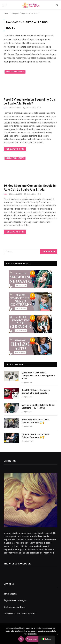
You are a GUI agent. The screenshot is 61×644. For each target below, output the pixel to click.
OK (21, 639)
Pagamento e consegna (15, 600)
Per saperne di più (15, 149)
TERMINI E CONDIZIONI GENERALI (20, 614)
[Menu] (5, 5)
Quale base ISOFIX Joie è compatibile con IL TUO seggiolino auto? (38, 376)
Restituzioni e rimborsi (14, 607)
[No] (57, 634)
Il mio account (10, 594)
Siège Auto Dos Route (15, 72)
